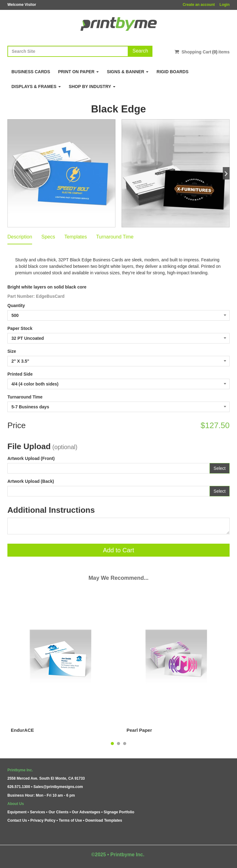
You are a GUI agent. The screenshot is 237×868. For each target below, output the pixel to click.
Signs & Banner (128, 72)
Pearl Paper (139, 730)
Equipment (17, 812)
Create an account (199, 5)
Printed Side (20, 374)
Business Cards (31, 72)
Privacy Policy (43, 820)
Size (12, 351)
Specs (48, 237)
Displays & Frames (36, 86)
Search (140, 51)
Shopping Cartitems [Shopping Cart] (202, 52)
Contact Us (17, 820)
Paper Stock (20, 328)
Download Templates (104, 820)
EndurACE (22, 730)
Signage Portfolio (119, 812)
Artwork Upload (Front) (31, 458)
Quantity (16, 305)
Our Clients (58, 812)
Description (20, 237)
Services (37, 812)
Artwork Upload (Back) (31, 481)
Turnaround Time (115, 237)
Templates (76, 237)
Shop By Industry (92, 86)
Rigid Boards (172, 72)
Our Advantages (86, 812)
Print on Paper (78, 72)
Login (225, 5)
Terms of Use (70, 820)
